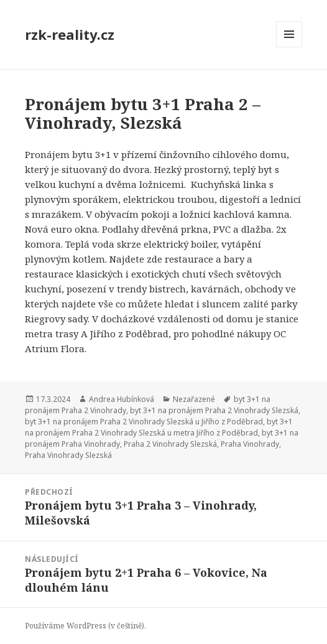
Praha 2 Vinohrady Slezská (170, 444)
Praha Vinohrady (250, 444)
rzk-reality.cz (70, 34)
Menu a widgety (289, 47)
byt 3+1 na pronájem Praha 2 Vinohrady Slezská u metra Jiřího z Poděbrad (159, 427)
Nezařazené (194, 399)
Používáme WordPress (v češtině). (85, 626)
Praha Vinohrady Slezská (68, 455)
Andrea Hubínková (122, 399)
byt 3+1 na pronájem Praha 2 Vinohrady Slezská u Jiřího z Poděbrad (144, 422)
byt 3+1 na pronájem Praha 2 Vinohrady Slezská (214, 410)
